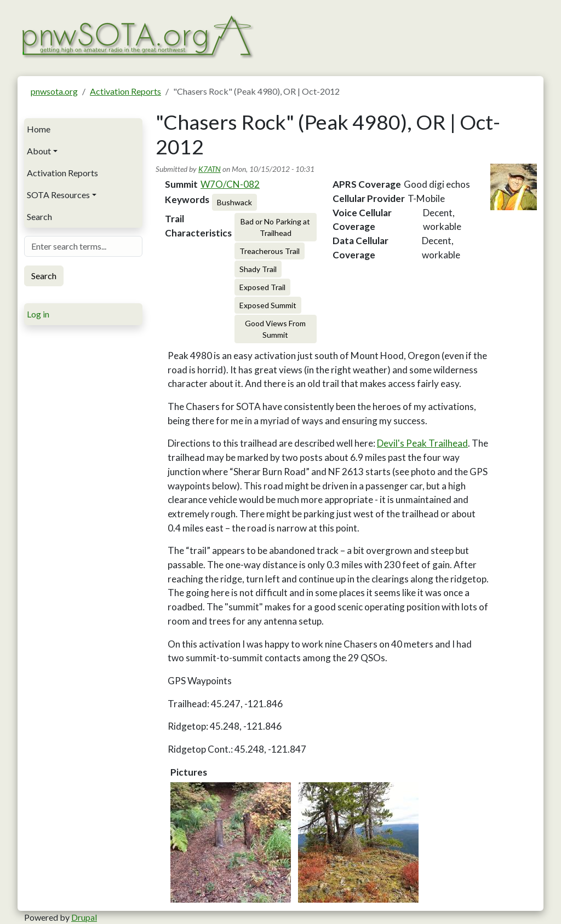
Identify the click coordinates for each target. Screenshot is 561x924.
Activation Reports (125, 91)
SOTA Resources (58, 195)
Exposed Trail (262, 287)
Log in (38, 314)
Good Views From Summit (275, 329)
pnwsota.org (54, 91)
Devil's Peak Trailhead (422, 443)
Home (39, 129)
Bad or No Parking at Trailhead (275, 227)
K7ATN (210, 169)
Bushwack (234, 202)
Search (39, 216)
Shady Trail (258, 269)
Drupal (84, 917)
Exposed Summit (268, 305)
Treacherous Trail (270, 251)
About (39, 151)
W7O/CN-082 (230, 184)
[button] (231, 842)
